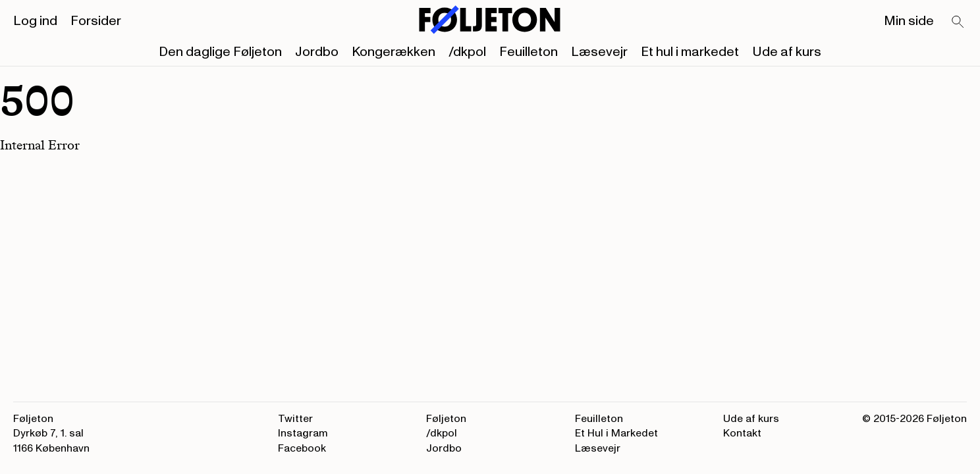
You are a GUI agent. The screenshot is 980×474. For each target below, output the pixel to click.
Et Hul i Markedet (616, 433)
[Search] (958, 22)
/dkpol (467, 52)
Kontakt (742, 433)
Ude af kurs (787, 52)
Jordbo (317, 52)
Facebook (302, 448)
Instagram (303, 433)
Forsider (96, 21)
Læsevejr (599, 52)
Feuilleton (529, 52)
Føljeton (446, 419)
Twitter (295, 419)
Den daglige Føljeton (220, 52)
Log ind (35, 21)
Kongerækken (394, 52)
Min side (909, 21)
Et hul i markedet (690, 52)
